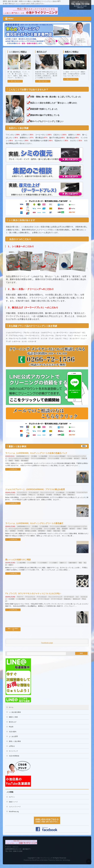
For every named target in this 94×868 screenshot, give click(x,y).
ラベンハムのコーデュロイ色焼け (19, 458)
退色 (64, 531)
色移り (11, 565)
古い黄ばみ (41, 495)
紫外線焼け (42, 531)
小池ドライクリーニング (44, 858)
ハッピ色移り (53, 563)
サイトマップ (13, 751)
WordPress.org (14, 812)
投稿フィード (13, 802)
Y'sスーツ (20, 597)
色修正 (11, 461)
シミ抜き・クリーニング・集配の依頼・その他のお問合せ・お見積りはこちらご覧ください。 (74, 74)
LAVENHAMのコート (23, 456)
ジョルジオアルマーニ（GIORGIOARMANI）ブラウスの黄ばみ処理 (35, 489)
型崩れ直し (68, 599)
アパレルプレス (22, 492)
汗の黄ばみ (57, 495)
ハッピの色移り (43, 563)
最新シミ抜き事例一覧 (13, 629)
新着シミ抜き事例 (15, 741)
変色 (59, 529)
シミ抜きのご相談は (18, 52)
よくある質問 (13, 736)
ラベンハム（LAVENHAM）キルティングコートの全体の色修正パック (36, 453)
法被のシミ (63, 563)
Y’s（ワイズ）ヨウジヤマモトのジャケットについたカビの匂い (33, 593)
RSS (84, 446)
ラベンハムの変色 (54, 458)
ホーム (11, 707)
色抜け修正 (57, 531)
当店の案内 (13, 732)
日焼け (79, 529)
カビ (77, 597)
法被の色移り (73, 563)
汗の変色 (49, 495)
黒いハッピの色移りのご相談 (18, 560)
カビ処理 (12, 599)
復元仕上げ (42, 52)
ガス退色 (34, 456)
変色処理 (65, 529)
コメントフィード (15, 807)
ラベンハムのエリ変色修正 (57, 456)
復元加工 (77, 458)
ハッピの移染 (32, 563)
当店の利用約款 (14, 756)
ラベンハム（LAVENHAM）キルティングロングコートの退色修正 (34, 523)
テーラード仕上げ (44, 599)
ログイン (12, 797)
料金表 (11, 727)
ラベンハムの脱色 (67, 458)
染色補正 (13, 531)
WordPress (36, 860)
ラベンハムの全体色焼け (39, 458)
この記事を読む (13, 469)
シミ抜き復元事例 (15, 712)
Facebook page (47, 643)
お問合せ (12, 746)
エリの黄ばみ (60, 492)
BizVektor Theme (47, 860)
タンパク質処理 (22, 495)
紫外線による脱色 (31, 531)
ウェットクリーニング (47, 492)
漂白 (64, 495)
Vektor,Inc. (59, 860)
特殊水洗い (71, 495)
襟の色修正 (25, 461)
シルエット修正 (31, 599)
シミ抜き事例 (43, 456)
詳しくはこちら (15, 81)
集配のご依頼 (13, 717)
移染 (80, 563)
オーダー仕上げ (69, 597)
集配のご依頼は (72, 52)
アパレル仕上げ (34, 492)
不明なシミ (32, 495)
